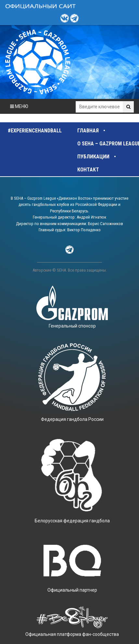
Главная (88, 131)
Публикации (93, 157)
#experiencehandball (35, 131)
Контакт (88, 170)
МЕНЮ (19, 106)
